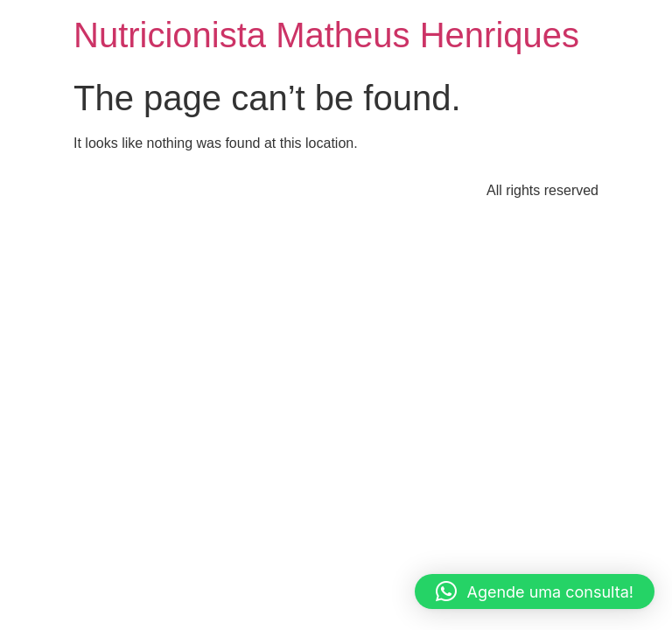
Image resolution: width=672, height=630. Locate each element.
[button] (535, 591)
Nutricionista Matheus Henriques (326, 35)
